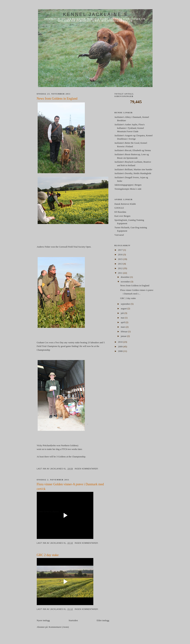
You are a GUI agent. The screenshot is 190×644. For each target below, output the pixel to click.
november (126, 282)
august (124, 308)
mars (123, 327)
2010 (121, 342)
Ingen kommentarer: (87, 469)
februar (124, 331)
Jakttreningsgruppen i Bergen (128, 185)
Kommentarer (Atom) (59, 627)
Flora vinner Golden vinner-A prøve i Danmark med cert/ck (70, 486)
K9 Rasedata (120, 212)
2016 (121, 255)
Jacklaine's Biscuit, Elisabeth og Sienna (133, 150)
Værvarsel (119, 235)
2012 (121, 268)
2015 (121, 259)
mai (123, 318)
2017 (121, 250)
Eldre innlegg (103, 620)
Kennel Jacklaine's (95, 14)
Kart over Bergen (122, 216)
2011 (121, 273)
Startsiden (73, 620)
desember (125, 277)
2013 (121, 264)
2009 (121, 347)
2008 (121, 351)
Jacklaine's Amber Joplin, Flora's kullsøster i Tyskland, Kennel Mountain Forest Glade (130, 128)
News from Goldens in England (57, 99)
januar (124, 336)
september (126, 304)
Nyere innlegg (43, 620)
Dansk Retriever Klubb (125, 204)
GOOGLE (119, 208)
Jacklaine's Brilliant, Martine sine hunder (133, 169)
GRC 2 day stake (48, 555)
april (123, 322)
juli (123, 313)
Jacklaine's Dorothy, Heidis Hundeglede (133, 173)
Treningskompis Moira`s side (128, 189)
